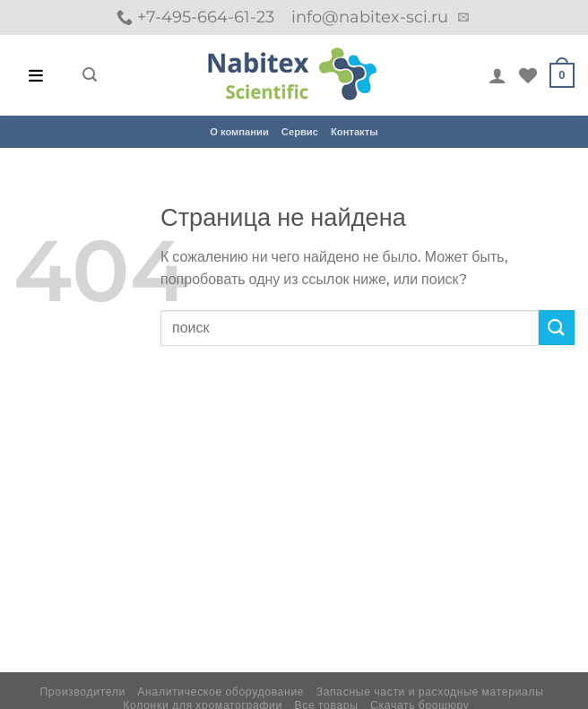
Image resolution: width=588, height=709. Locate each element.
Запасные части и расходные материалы (430, 692)
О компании (239, 132)
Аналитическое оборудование (220, 692)
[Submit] (557, 328)
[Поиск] (90, 75)
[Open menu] (36, 75)
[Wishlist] (528, 75)
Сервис (300, 132)
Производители (82, 692)
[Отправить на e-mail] (463, 18)
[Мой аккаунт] (497, 75)
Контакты (355, 132)
